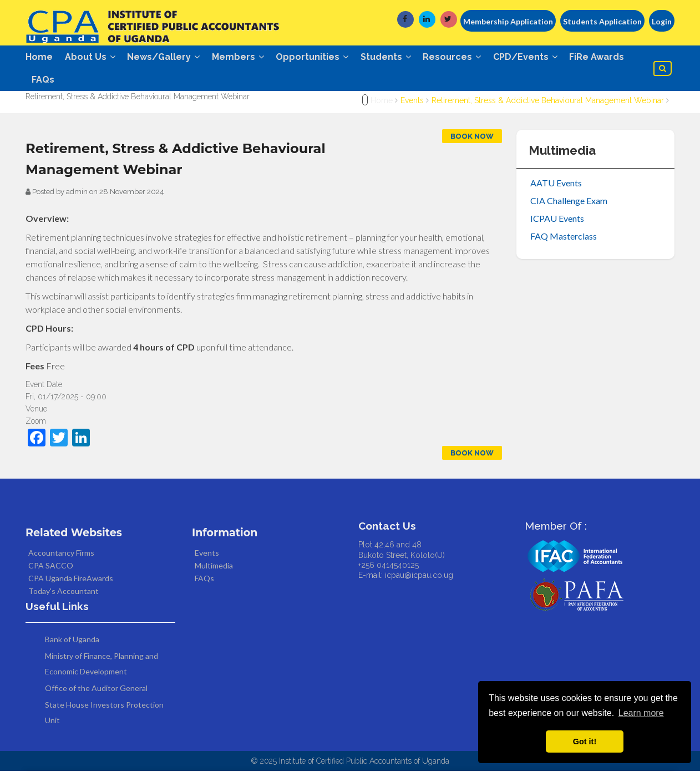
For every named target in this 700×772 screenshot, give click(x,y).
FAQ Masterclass (564, 237)
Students (392, 57)
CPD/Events (535, 57)
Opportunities (318, 57)
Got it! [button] (585, 741)
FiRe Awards (608, 57)
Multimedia (214, 567)
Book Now (472, 137)
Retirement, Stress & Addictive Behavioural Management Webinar (549, 101)
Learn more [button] (641, 713)
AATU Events (556, 184)
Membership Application (508, 21)
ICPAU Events (557, 219)
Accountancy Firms (61, 554)
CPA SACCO (51, 567)
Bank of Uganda (72, 640)
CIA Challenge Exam (569, 202)
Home (39, 57)
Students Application (602, 21)
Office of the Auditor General (96, 689)
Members (242, 57)
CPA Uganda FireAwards (71, 579)
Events (412, 101)
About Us (91, 57)
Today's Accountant (64, 592)
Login (662, 21)
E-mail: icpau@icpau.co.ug (406, 576)
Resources (460, 57)
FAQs (44, 80)
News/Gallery (166, 57)
